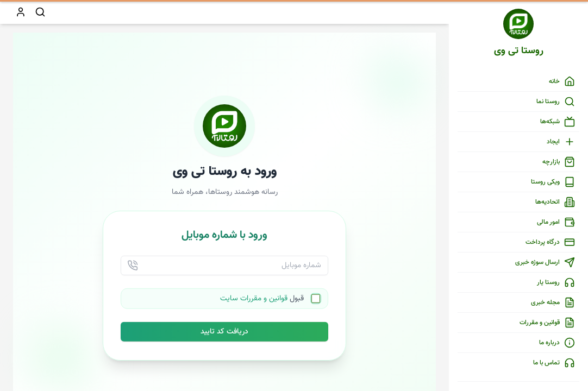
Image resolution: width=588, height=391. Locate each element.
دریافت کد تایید (224, 337)
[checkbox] (316, 304)
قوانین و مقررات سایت (254, 304)
